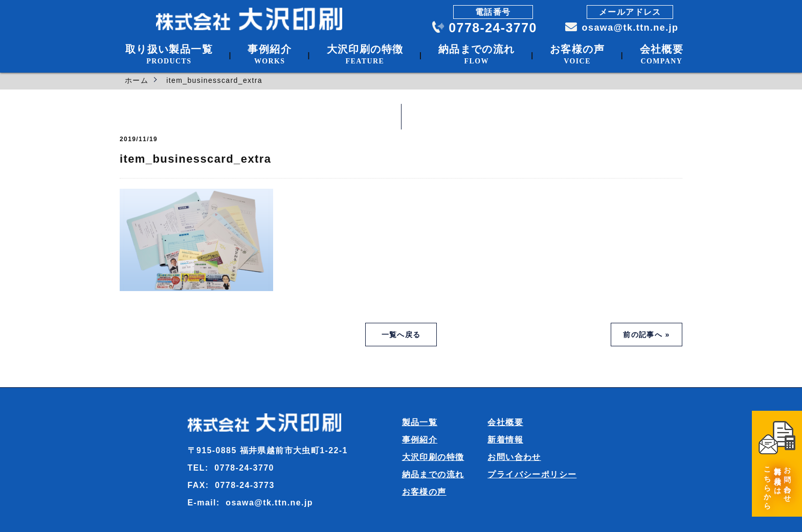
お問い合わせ (514, 457)
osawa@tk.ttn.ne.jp (629, 28)
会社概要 (505, 422)
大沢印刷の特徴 (433, 457)
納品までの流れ (433, 474)
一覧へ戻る (401, 335)
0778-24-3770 (493, 28)
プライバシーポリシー (532, 474)
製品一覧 (420, 422)
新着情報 (505, 440)
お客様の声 (424, 492)
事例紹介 (420, 440)
